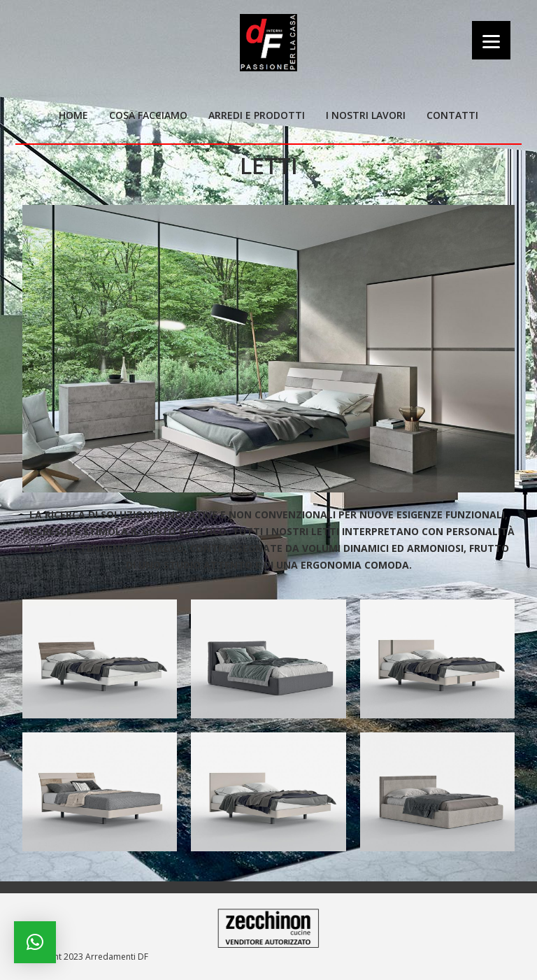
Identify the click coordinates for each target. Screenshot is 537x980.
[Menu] (491, 40)
